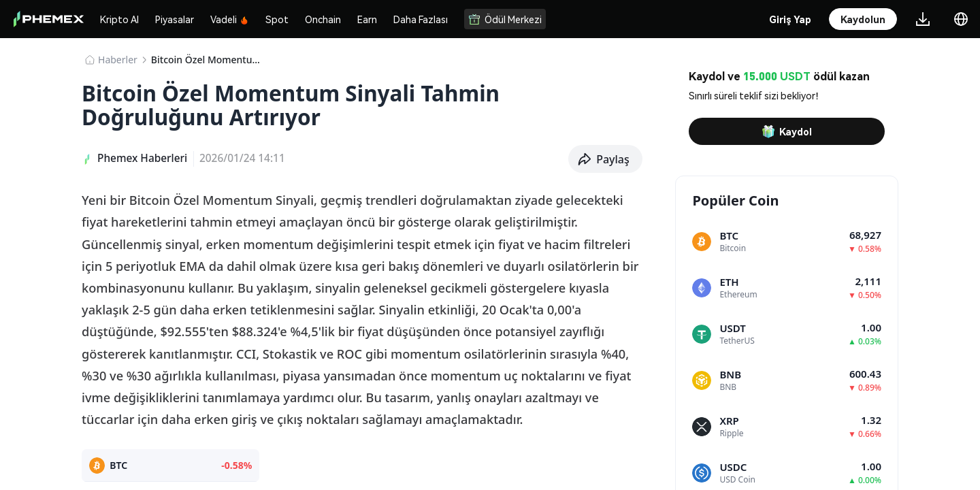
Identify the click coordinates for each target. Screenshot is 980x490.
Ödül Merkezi (505, 19)
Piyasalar (175, 19)
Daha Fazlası (421, 19)
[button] (605, 159)
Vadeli (230, 19)
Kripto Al (119, 19)
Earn (367, 19)
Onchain (323, 19)
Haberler (118, 60)
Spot (277, 19)
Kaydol (787, 131)
